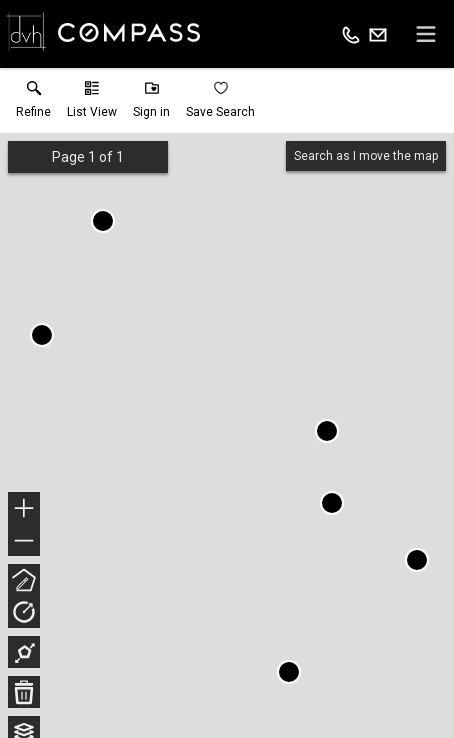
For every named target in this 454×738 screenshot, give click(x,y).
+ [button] (24, 510)
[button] (92, 104)
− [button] (24, 541)
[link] (33, 104)
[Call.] (351, 34)
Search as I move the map (366, 156)
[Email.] (378, 34)
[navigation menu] (426, 34)
